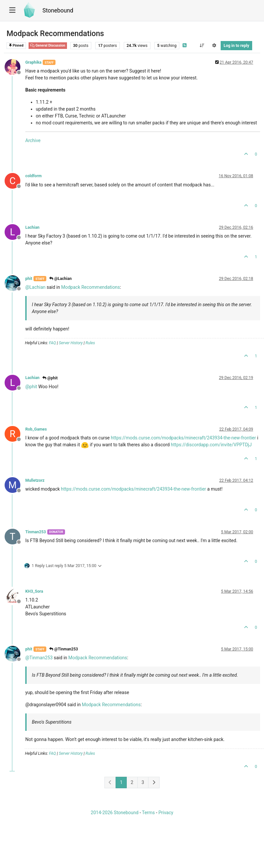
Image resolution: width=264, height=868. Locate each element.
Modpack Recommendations (90, 287)
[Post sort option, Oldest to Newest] (202, 46)
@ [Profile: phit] (31, 387)
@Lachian (60, 279)
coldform (33, 176)
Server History (71, 343)
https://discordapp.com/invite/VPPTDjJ (211, 445)
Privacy (166, 813)
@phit (50, 378)
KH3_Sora (34, 591)
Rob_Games (36, 429)
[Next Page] (154, 783)
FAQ (52, 343)
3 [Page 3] (143, 782)
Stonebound (58, 11)
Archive (33, 140)
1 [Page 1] (121, 782)
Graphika (33, 62)
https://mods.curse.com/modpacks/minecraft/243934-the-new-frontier (184, 438)
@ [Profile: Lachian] (35, 287)
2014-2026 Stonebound (114, 813)
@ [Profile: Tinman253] (39, 658)
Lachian (32, 227)
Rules (90, 343)
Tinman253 (36, 532)
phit (29, 279)
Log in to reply (236, 46)
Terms (148, 813)
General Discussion (48, 45)
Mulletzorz (35, 480)
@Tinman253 (64, 649)
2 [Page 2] (132, 782)
